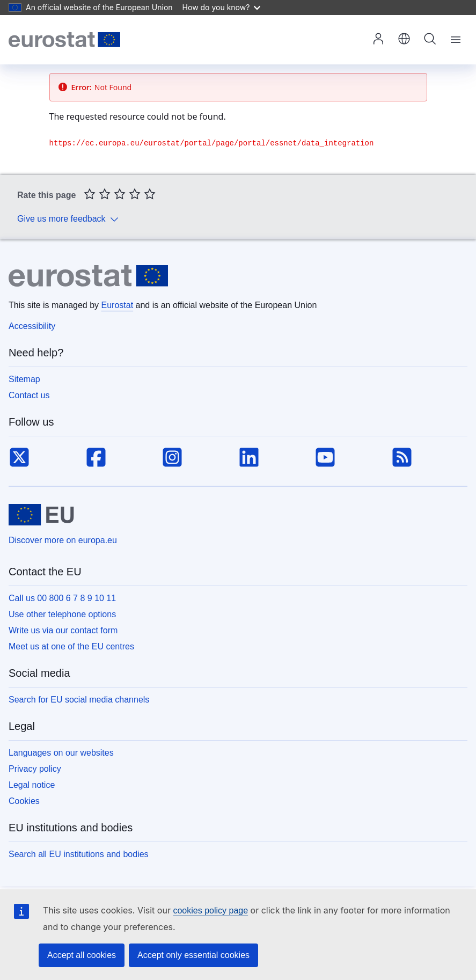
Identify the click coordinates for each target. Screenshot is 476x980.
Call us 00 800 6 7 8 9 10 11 (62, 598)
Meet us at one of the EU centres (71, 646)
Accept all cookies (82, 955)
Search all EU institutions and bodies (79, 854)
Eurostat (118, 305)
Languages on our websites (61, 753)
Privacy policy (35, 769)
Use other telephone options (62, 614)
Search (430, 39)
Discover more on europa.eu (63, 540)
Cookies (24, 801)
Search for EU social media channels (79, 700)
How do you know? (222, 7)
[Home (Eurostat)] (64, 40)
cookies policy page (210, 910)
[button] (404, 40)
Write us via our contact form (63, 630)
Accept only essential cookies (193, 955)
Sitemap (24, 379)
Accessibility (32, 326)
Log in (378, 39)
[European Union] (41, 515)
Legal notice (32, 785)
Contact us (29, 395)
